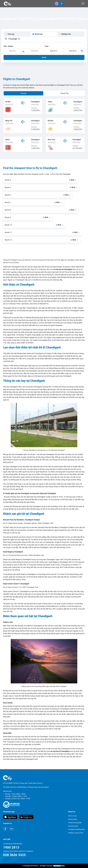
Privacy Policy (73, 819)
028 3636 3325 (14, 855)
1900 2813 (11, 847)
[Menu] (83, 4)
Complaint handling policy (77, 829)
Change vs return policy (76, 833)
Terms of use (72, 816)
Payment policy (73, 826)
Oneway (23, 93)
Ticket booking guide (75, 823)
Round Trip (65, 93)
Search (44, 57)
